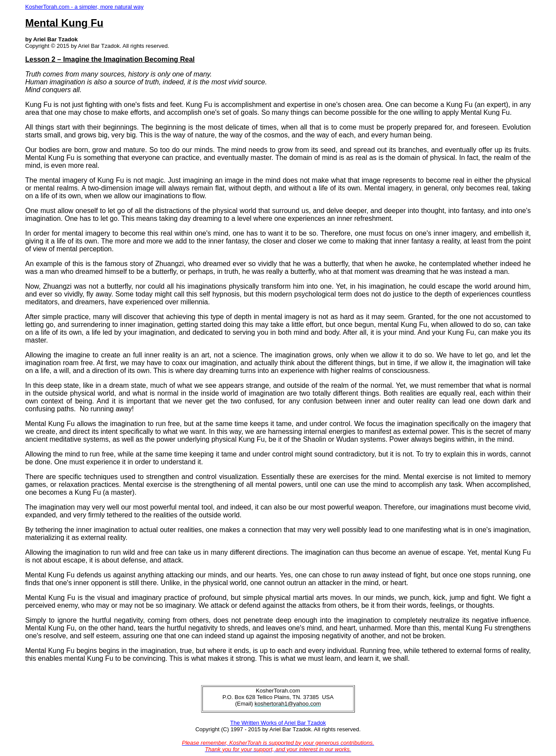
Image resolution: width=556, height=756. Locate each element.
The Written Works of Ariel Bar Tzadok (278, 723)
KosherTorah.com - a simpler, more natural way (84, 7)
